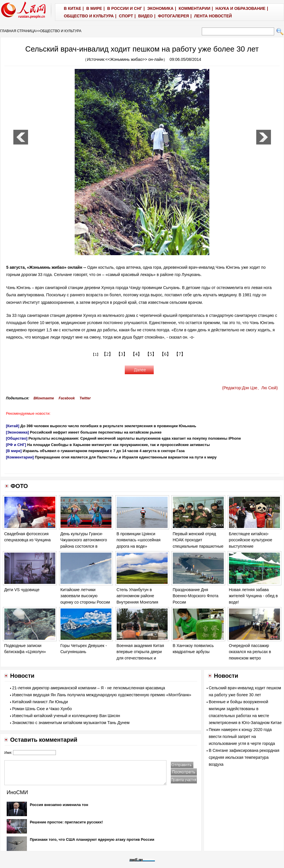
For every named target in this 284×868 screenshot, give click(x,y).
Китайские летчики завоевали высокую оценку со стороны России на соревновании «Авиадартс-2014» (85, 602)
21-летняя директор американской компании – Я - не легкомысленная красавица (89, 688)
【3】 (122, 354)
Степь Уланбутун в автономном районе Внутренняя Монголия (138, 596)
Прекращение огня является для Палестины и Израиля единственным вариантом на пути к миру (126, 457)
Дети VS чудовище (22, 590)
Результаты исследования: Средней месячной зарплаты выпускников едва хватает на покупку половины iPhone (135, 438)
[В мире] (14, 451)
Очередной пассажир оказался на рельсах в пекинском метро (250, 652)
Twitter (85, 398)
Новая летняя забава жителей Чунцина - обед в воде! (253, 596)
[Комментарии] (20, 457)
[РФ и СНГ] (16, 445)
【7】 (180, 354)
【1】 (96, 354)
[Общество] (17, 438)
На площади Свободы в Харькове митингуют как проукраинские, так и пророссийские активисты (119, 445)
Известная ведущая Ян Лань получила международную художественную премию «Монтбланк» (102, 695)
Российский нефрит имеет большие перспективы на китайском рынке (96, 432)
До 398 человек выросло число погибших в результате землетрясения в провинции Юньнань (108, 426)
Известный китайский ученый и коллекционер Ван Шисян (66, 716)
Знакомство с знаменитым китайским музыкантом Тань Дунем (71, 723)
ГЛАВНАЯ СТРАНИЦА (18, 31)
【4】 (136, 354)
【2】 (107, 354)
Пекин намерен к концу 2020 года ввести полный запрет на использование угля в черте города (242, 737)
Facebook (67, 398)
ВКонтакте (44, 398)
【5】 (151, 354)
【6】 (165, 354)
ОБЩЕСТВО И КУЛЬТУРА (61, 31)
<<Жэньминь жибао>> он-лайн (134, 59)
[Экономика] (18, 432)
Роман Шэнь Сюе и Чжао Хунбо (42, 709)
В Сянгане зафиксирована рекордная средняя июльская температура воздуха (244, 757)
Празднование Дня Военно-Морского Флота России (196, 596)
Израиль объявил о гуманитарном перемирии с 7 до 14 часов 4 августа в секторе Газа (104, 451)
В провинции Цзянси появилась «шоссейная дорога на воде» (139, 540)
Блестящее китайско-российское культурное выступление (251, 540)
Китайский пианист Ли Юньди (40, 702)
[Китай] (13, 426)
